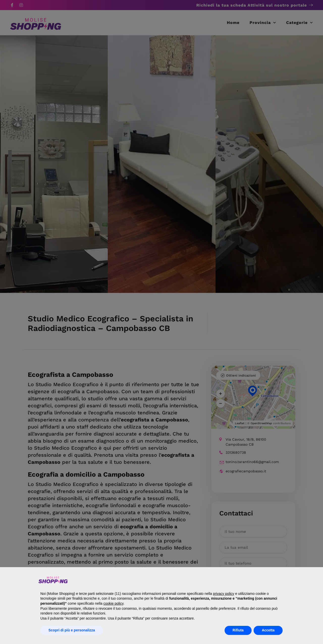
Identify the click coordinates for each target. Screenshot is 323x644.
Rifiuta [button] (238, 630)
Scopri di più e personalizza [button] (72, 630)
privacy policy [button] (224, 594)
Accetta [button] (268, 630)
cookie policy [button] (113, 603)
